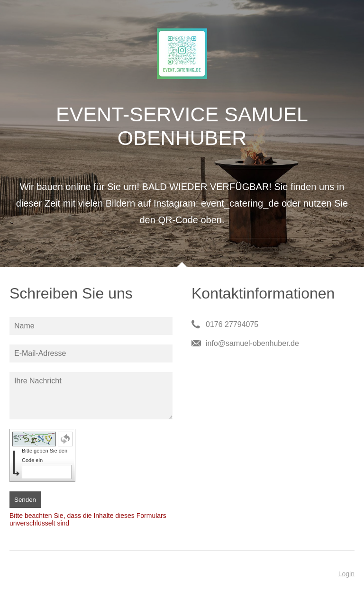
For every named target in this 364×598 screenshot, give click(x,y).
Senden (25, 500)
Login (346, 574)
